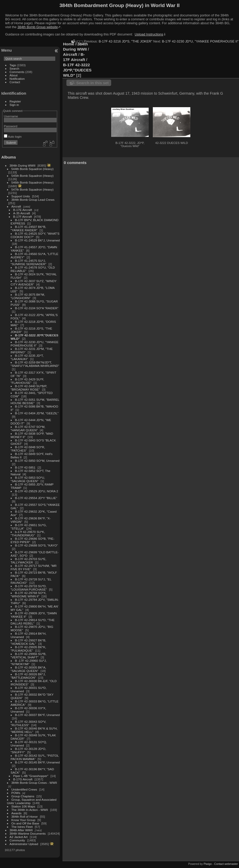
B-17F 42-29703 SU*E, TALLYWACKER (29, 561)
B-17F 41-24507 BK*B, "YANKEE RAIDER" (28, 228)
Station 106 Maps (23, 806)
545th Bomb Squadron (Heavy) (33, 176)
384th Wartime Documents (28, 833)
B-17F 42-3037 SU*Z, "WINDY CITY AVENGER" (34, 283)
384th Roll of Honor (25, 817)
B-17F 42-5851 (25, 467)
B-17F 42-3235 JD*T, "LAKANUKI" (27, 357)
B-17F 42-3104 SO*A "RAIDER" (37, 308)
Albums (9, 157)
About (14, 75)
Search (14, 68)
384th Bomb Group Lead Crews (33, 200)
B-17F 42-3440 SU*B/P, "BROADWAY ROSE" (29, 388)
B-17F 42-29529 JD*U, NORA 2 (37, 491)
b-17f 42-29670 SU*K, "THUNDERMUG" (28, 533)
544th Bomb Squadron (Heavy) (33, 169)
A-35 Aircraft (22, 213)
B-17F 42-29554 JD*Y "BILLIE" (36, 498)
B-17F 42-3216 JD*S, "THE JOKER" (125, 41)
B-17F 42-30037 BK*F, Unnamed (37, 715)
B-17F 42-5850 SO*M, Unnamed (37, 461)
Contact (15, 82)
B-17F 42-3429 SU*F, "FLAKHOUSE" (27, 381)
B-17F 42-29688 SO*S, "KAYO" (36, 545)
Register (15, 101)
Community (17, 840)
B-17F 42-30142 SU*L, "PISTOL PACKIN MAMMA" (35, 757)
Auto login (13, 136)
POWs (16, 793)
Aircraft (16, 206)
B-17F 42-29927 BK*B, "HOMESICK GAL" (28, 642)
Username (11, 116)
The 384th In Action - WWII (30, 810)
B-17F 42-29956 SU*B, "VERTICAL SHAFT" (29, 655)
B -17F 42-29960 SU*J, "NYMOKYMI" (29, 662)
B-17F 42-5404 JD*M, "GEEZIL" (37, 413)
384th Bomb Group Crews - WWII (34, 783)
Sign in (14, 105)
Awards (17, 813)
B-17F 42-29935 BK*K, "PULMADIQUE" (28, 649)
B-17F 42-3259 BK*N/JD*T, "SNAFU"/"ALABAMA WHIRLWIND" (35, 364)
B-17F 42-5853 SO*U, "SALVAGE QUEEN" (28, 479)
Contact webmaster (226, 864)
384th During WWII (23, 165)
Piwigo (208, 864)
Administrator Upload (24, 844)
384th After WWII (21, 830)
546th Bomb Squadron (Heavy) (33, 182)
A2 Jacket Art (19, 837)
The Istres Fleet (22, 827)
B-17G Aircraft (23, 779)
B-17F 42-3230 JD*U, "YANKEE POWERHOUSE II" (35, 344)
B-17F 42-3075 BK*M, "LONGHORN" (28, 296)
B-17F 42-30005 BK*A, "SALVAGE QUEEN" (28, 669)
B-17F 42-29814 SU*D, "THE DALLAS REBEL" (33, 622)
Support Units (21, 196)
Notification (17, 79)
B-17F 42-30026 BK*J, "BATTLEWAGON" (28, 676)
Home (69, 44)
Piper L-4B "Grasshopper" (31, 776)
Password (11, 126)
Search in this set (92, 83)
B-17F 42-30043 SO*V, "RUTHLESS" (29, 723)
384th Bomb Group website (38, 27)
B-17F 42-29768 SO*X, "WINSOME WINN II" (29, 594)
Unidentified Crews (24, 789)
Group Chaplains (23, 796)
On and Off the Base (25, 823)
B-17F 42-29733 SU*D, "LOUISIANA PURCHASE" (29, 588)
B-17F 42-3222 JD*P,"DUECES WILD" (77, 70)
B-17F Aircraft (23, 217)
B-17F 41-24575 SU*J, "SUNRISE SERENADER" (29, 262)
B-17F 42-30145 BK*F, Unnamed (37, 762)
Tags (13, 65)
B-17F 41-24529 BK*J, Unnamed (37, 240)
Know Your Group (23, 820)
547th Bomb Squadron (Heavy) (33, 189)
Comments (17, 72)
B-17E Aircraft (23, 210)
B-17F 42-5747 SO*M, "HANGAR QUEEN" (28, 428)
